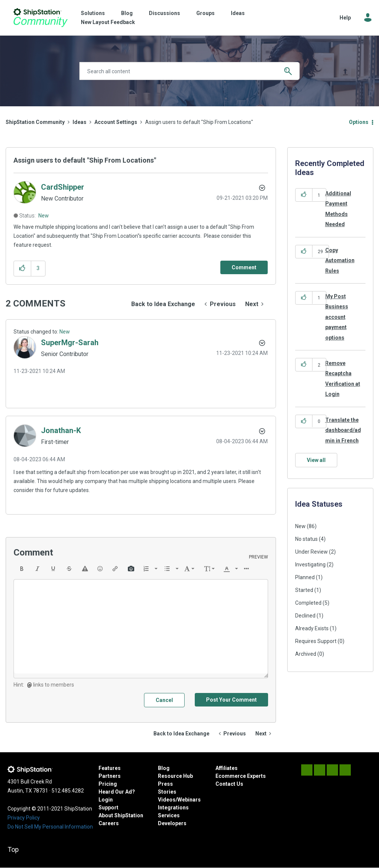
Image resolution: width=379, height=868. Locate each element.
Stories (167, 792)
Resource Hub (175, 776)
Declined (305, 616)
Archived (306, 654)
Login (106, 800)
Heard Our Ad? (117, 792)
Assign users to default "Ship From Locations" (85, 160)
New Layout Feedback (108, 22)
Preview (258, 557)
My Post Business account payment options (337, 317)
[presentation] (22, 569)
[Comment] (244, 267)
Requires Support (316, 641)
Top (13, 849)
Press (165, 784)
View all (316, 460)
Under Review (312, 552)
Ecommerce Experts (241, 776)
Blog (127, 13)
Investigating (310, 565)
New (44, 216)
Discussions (164, 13)
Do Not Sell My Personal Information (50, 827)
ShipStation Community (40, 18)
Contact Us (229, 784)
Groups (205, 13)
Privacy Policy (24, 818)
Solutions (93, 13)
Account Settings (116, 122)
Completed (308, 603)
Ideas (238, 13)
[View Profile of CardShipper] (63, 187)
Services (169, 815)
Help (345, 18)
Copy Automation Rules (340, 260)
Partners (110, 776)
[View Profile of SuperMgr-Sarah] (70, 343)
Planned (305, 577)
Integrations (173, 808)
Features (110, 768)
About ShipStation (121, 815)
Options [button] (359, 122)
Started (304, 590)
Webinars (189, 800)
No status (306, 539)
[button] (22, 268)
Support (108, 808)
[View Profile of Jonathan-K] (61, 430)
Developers (172, 823)
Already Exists (312, 628)
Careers (109, 823)
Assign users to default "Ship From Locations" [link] (199, 122)
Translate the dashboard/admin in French (343, 430)
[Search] (190, 71)
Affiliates (227, 768)
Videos (167, 800)
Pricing (108, 784)
